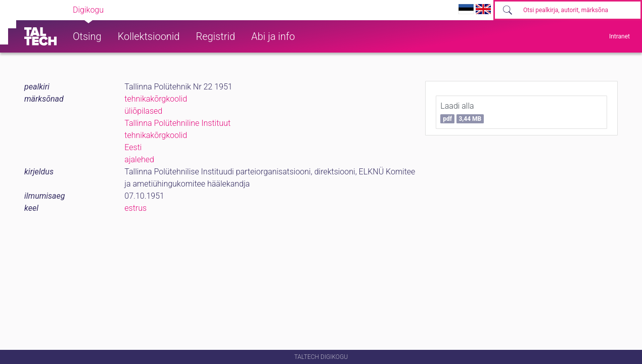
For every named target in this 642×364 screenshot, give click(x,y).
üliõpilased (143, 111)
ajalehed (139, 160)
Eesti (133, 147)
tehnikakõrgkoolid (156, 99)
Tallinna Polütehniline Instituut (177, 123)
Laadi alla (462, 112)
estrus (135, 208)
